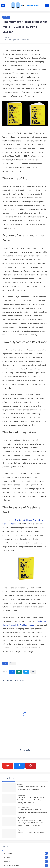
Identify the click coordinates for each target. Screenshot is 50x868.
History (26, 861)
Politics (6, 17)
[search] (47, 6)
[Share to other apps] (33, 672)
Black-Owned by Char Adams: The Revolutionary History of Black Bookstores (32, 811)
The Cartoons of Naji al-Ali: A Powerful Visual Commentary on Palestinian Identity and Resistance (31, 800)
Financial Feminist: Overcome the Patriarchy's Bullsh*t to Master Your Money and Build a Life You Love (30, 823)
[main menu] (3, 6)
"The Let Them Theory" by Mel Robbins (31, 832)
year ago (22, 784)
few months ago (24, 807)
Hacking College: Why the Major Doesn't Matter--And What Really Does (32, 788)
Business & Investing (26, 865)
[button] (12, 672)
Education (26, 853)
